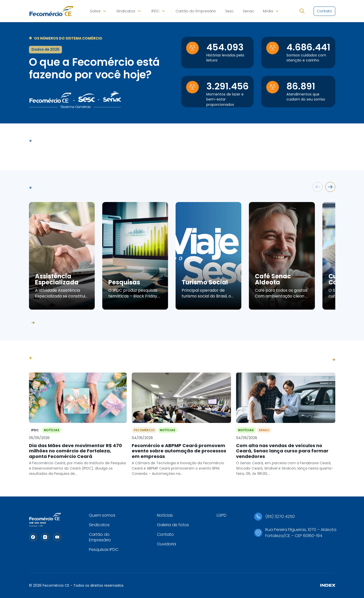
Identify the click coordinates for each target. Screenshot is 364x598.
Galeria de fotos (173, 525)
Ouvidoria (167, 544)
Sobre (95, 11)
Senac (249, 11)
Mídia (268, 11)
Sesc (229, 11)
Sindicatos (126, 11)
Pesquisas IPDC (104, 550)
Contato (165, 534)
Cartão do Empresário (196, 11)
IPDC (155, 11)
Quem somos (102, 515)
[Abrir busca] (302, 11)
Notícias (165, 515)
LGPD (222, 515)
